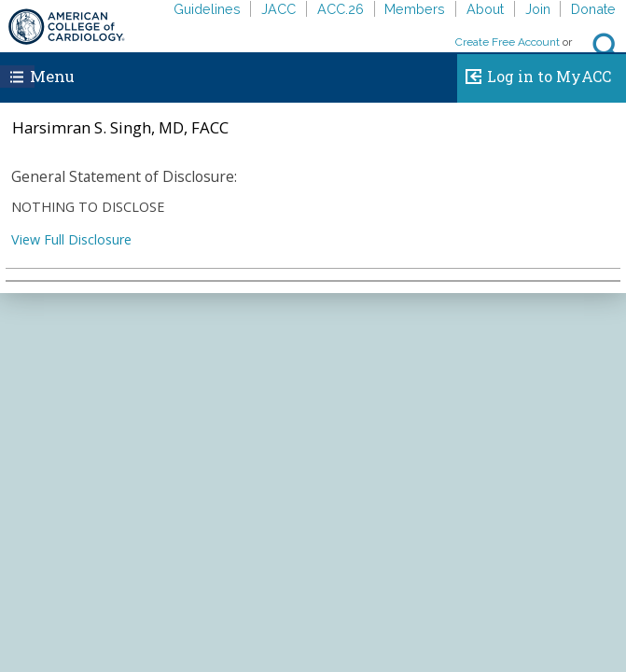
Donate (593, 9)
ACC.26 (341, 9)
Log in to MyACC (534, 74)
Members (415, 9)
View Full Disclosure (71, 239)
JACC (278, 9)
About (485, 9)
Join (538, 9)
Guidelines (207, 9)
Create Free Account (508, 42)
